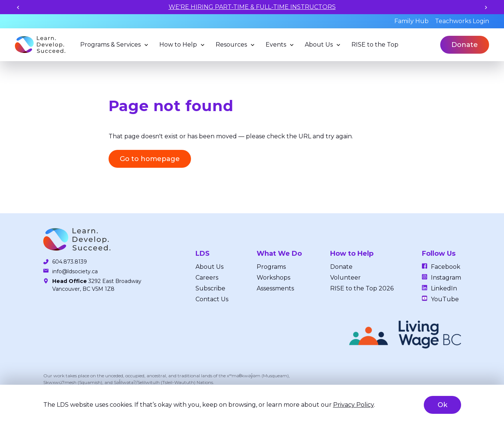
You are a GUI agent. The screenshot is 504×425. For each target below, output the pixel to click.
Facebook (446, 267)
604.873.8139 (70, 262)
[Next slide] (486, 7)
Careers (207, 278)
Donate (465, 45)
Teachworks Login (462, 21)
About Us (319, 45)
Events (276, 45)
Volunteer (345, 278)
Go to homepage (150, 159)
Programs (271, 267)
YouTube (445, 299)
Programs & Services (110, 45)
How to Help (178, 45)
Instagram (446, 278)
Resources (231, 45)
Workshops (273, 278)
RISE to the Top (375, 45)
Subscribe (210, 288)
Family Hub (411, 21)
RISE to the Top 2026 (362, 288)
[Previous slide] (18, 7)
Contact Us (212, 299)
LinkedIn (444, 288)
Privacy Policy (353, 405)
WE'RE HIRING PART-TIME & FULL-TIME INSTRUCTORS (252, 7)
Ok (442, 405)
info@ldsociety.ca (75, 271)
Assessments (275, 288)
